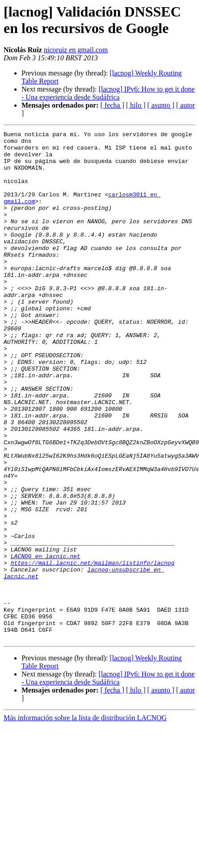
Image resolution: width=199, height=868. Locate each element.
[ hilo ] (136, 105)
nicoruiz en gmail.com (76, 50)
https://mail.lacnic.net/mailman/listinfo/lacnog (93, 650)
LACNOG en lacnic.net (46, 642)
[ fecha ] (112, 105)
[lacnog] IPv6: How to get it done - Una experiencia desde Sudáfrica (108, 93)
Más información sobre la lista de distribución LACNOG (85, 820)
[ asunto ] (161, 105)
